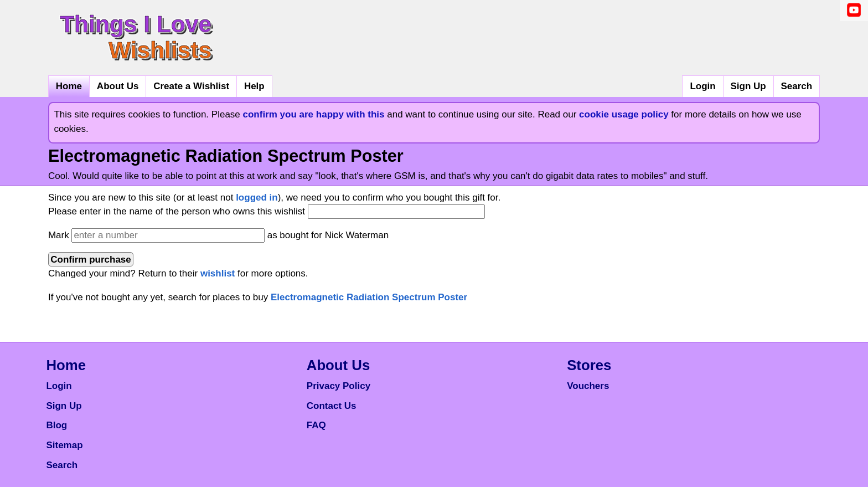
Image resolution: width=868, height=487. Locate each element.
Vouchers (588, 386)
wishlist (218, 273)
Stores (589, 365)
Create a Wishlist (191, 86)
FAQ (316, 425)
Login (702, 86)
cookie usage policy (624, 114)
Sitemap (64, 445)
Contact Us (332, 406)
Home (69, 86)
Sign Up (748, 86)
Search (796, 86)
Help (254, 86)
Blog (56, 425)
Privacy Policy (339, 386)
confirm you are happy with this (314, 114)
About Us (118, 86)
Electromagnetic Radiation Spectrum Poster (369, 297)
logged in (257, 198)
